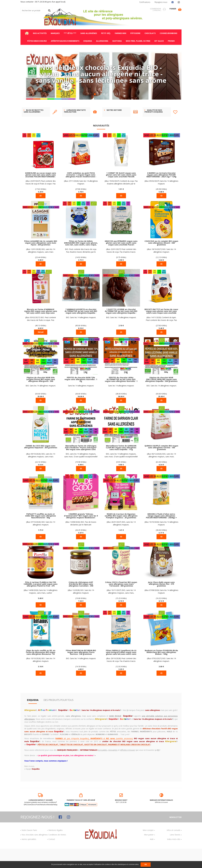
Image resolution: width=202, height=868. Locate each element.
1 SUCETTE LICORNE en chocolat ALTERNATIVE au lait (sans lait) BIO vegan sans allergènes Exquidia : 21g (121, 331)
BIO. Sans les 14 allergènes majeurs (81, 337)
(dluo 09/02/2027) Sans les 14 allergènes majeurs (161, 202)
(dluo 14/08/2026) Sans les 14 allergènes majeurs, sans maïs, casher (41, 611)
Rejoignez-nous (161, 2)
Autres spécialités (29, 858)
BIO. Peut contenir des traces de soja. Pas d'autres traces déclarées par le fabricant (81, 270)
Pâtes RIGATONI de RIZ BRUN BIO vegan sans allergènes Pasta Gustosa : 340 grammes (81, 672)
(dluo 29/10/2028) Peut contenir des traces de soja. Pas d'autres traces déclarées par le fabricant (121, 679)
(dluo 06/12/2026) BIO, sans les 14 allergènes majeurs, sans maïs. (161, 474)
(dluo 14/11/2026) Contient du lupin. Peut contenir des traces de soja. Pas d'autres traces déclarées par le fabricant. (161, 338)
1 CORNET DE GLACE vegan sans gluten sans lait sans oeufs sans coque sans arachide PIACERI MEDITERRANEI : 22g (121, 194)
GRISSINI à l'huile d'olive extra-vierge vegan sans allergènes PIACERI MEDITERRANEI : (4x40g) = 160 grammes (161, 535)
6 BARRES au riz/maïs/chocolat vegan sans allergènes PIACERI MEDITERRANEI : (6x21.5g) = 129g (161, 194)
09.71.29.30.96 (121, 818)
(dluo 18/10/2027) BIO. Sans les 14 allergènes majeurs (161, 270)
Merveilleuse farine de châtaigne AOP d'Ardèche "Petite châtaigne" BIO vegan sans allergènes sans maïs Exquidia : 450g (81, 467)
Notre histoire (114, 129)
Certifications (145, 2)
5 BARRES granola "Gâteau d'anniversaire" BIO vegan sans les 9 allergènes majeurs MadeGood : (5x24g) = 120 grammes (81, 535)
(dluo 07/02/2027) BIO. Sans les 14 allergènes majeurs (161, 679)
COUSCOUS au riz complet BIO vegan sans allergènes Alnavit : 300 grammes (161, 262)
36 (81, 416)
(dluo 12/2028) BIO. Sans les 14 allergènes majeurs (81, 611)
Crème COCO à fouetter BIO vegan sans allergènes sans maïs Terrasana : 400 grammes (121, 603)
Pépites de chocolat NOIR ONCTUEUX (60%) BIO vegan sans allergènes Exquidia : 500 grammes (161, 399)
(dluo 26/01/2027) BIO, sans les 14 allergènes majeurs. (121, 543)
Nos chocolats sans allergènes (34, 854)
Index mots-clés (174, 858)
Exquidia (33, 719)
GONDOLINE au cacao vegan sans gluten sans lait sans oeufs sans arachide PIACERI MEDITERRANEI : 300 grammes (41, 194)
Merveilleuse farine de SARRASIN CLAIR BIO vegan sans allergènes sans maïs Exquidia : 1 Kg (121, 467)
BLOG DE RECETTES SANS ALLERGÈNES (34, 130)
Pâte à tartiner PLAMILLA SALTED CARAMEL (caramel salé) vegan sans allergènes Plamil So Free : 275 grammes (41, 603)
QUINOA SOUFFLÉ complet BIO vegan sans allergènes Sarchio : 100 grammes (161, 467)
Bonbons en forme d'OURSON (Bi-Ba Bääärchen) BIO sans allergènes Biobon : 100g (161, 672)
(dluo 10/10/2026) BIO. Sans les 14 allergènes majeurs (41, 679)
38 (121, 416)
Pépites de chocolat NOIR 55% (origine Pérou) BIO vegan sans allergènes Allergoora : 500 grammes (41, 399)
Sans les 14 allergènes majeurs (81, 405)
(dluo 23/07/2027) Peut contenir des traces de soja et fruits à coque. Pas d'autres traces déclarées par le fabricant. (41, 202)
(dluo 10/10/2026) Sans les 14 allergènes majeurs (161, 543)
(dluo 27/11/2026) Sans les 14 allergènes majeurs (81, 202)
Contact (52, 858)
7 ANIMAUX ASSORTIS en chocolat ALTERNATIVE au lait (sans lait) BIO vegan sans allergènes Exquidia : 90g (81, 331)
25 (41, 416)
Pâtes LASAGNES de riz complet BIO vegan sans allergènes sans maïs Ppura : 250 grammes (41, 262)
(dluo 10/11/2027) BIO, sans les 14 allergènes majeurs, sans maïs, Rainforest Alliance (121, 611)
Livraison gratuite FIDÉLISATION (75, 130)
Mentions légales (56, 849)
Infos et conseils (174, 849)
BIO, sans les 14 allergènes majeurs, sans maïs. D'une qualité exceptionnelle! (81, 474)
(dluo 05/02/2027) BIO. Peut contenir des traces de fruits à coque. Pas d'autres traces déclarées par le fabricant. (41, 338)
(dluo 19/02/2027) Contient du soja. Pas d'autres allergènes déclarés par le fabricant (121, 202)
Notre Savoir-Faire (29, 849)
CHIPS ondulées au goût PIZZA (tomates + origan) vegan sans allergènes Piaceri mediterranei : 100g (81, 194)
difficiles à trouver (161, 818)
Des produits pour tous (58, 719)
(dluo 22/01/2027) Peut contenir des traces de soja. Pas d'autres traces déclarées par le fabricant (121, 270)
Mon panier (149, 854)
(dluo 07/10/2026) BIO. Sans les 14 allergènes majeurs (41, 543)
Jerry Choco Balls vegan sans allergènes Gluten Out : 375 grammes (161, 603)
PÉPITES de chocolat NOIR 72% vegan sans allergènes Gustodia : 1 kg (81, 399)
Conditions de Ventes (57, 854)
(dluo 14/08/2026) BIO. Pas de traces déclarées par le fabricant (81, 543)
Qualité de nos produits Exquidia (154, 130)
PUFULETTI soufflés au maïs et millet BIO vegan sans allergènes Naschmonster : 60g (41, 535)
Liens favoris (175, 854)
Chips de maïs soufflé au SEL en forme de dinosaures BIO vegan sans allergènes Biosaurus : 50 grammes (41, 672)
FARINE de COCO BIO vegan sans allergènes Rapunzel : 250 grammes (41, 466)
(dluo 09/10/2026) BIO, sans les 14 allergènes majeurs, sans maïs (41, 474)
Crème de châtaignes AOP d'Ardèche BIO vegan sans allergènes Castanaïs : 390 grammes (81, 603)
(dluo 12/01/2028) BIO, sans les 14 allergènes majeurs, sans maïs (41, 270)
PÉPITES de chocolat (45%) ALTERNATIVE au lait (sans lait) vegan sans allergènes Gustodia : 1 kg (121, 399)
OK (146, 864)
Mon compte (148, 849)
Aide (152, 858)
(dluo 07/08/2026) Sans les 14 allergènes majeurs (161, 611)
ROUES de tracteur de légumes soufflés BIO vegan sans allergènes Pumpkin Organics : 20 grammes (121, 535)
